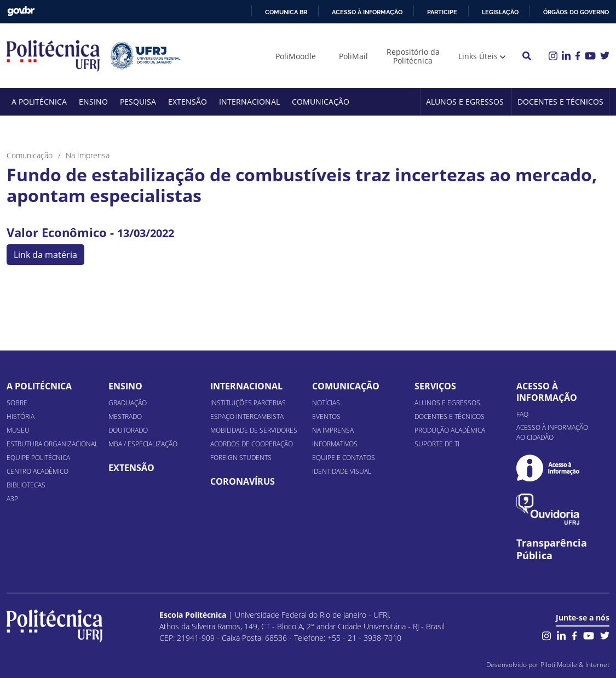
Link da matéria (45, 255)
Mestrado (125, 416)
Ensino (93, 102)
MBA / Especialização (143, 444)
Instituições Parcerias (248, 403)
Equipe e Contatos (344, 458)
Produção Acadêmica (450, 430)
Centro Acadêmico (38, 471)
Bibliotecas (26, 485)
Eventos (326, 416)
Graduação (128, 403)
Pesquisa (138, 102)
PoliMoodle (296, 56)
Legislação (500, 12)
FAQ (522, 414)
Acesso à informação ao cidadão (552, 432)
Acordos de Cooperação (252, 444)
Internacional (249, 102)
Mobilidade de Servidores (254, 430)
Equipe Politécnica (38, 458)
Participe (442, 12)
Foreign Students (241, 458)
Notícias (326, 403)
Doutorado (128, 430)
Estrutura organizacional (52, 444)
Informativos (335, 444)
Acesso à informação (367, 12)
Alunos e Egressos (465, 102)
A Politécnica (39, 102)
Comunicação (321, 102)
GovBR (21, 11)
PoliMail (353, 56)
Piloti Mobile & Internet (575, 665)
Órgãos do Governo (576, 12)
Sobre (17, 403)
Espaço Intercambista (247, 416)
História (21, 416)
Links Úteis (478, 56)
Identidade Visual (342, 471)
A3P (12, 499)
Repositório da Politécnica (413, 56)
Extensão (188, 102)
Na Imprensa (333, 430)
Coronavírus (243, 481)
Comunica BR (286, 12)
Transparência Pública (552, 549)
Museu (18, 430)
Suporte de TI (437, 444)
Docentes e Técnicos (560, 102)
